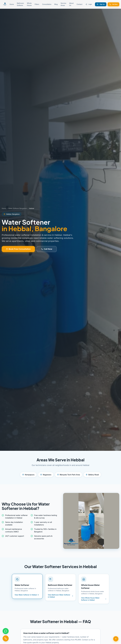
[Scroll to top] (116, 639)
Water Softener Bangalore (17, 208)
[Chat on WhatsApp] (6, 631)
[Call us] (6, 638)
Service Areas (63, 4)
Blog (56, 4)
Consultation (47, 4)
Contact (80, 4)
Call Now (113, 4)
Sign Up (101, 4)
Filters (37, 4)
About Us (71, 4)
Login (89, 4)
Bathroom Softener (20, 4)
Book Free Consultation (18, 249)
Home (12, 4)
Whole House (29, 4)
